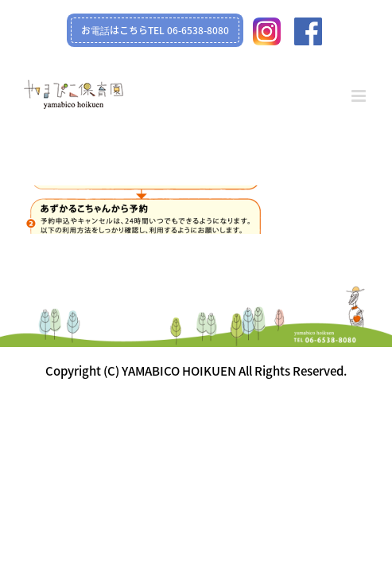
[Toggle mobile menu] (360, 96)
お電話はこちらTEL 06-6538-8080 (155, 30)
